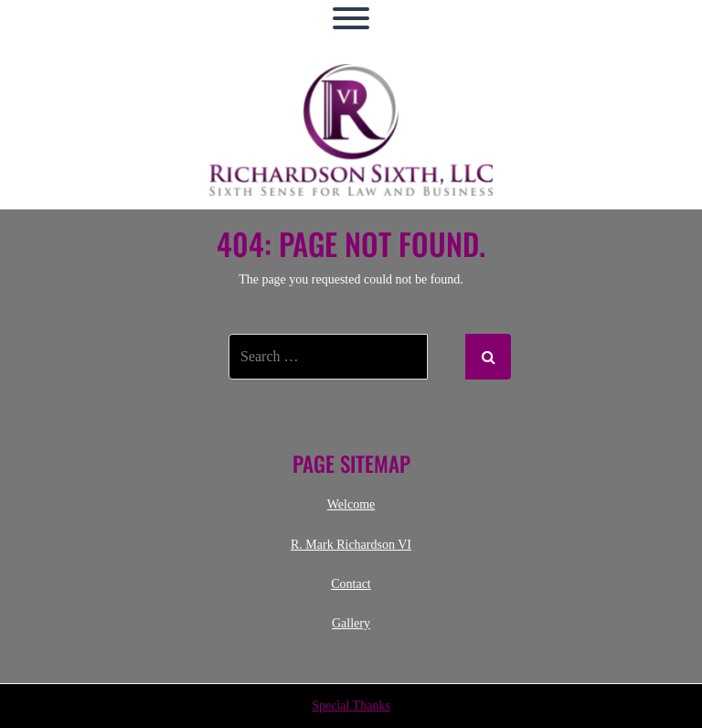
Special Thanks (351, 706)
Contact (351, 584)
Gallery (351, 623)
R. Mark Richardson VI (351, 545)
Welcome (351, 504)
